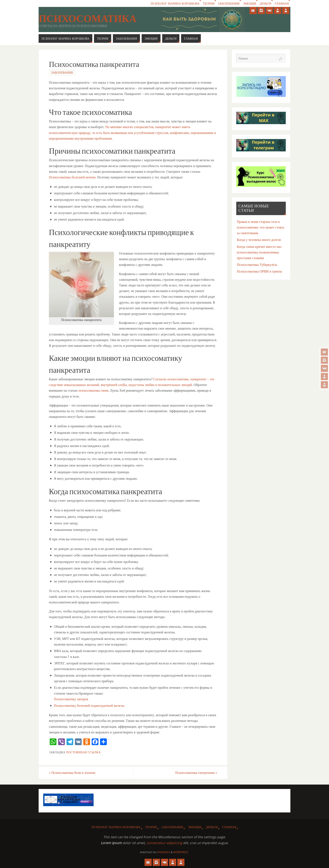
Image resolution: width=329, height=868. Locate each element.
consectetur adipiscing (164, 843)
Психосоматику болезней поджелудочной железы (89, 706)
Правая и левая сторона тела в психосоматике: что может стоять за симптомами (261, 227)
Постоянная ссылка (83, 752)
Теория (208, 3)
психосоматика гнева (93, 390)
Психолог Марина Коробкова (175, 3)
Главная (282, 3)
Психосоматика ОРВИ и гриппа (259, 271)
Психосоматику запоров (71, 699)
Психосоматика (87, 19)
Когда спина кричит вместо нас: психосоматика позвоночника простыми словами (260, 252)
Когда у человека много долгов (259, 240)
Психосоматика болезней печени (72, 177)
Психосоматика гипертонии (196, 773)
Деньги (265, 3)
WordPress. (181, 852)
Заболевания (228, 3)
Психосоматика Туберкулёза (257, 265)
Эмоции (249, 3)
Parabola (164, 852)
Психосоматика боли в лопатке (72, 773)
